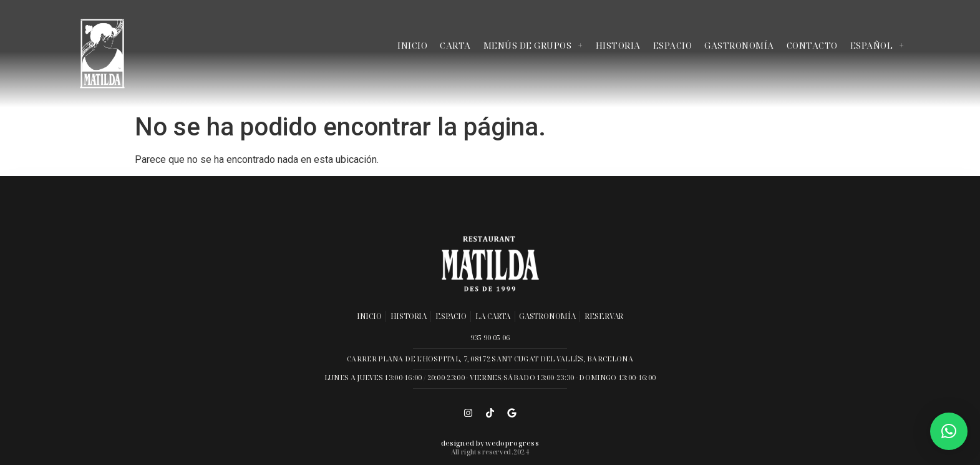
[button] (949, 431)
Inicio (412, 45)
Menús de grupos (533, 45)
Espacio (673, 45)
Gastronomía (739, 45)
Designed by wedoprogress (490, 443)
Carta (455, 45)
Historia (618, 45)
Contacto (812, 45)
